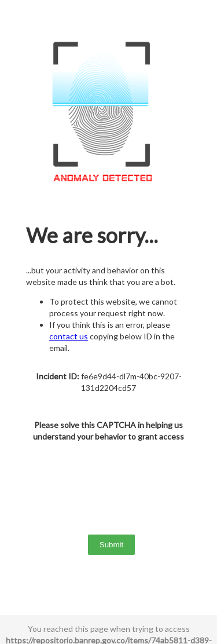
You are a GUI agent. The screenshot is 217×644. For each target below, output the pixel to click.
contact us (69, 336)
